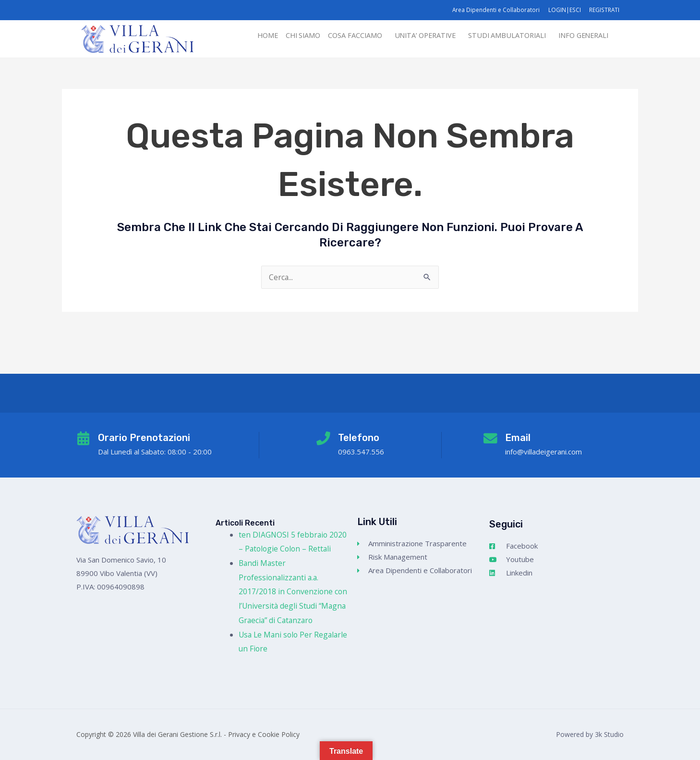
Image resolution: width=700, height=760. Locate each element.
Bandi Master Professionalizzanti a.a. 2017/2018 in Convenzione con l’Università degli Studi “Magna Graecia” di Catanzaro (292, 592)
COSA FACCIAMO (343, 36)
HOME (252, 36)
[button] (346, 36)
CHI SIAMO (289, 36)
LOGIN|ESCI (563, 10)
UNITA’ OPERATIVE (416, 36)
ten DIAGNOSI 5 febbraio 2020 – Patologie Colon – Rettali (284, 534)
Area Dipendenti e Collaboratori (493, 10)
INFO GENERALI (581, 36)
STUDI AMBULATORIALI (502, 36)
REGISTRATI (604, 10)
